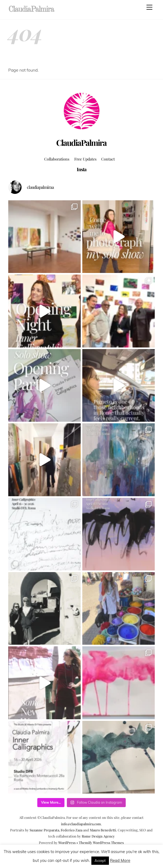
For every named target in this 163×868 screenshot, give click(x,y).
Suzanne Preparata (44, 830)
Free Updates (85, 159)
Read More (120, 860)
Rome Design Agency (98, 836)
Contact (108, 159)
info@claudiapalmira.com (81, 824)
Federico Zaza (72, 830)
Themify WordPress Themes (101, 842)
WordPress (67, 842)
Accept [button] (100, 861)
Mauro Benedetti (103, 830)
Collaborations (57, 159)
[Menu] (149, 7)
